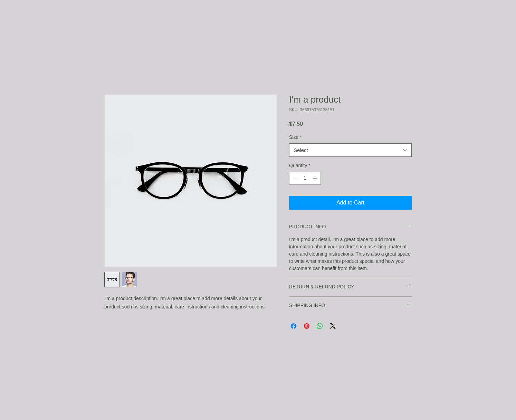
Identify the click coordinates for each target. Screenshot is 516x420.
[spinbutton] (305, 178)
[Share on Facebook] (294, 326)
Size (295, 137)
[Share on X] (333, 326)
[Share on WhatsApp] (320, 326)
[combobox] (350, 150)
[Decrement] (294, 178)
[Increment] (316, 178)
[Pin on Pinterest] (307, 326)
